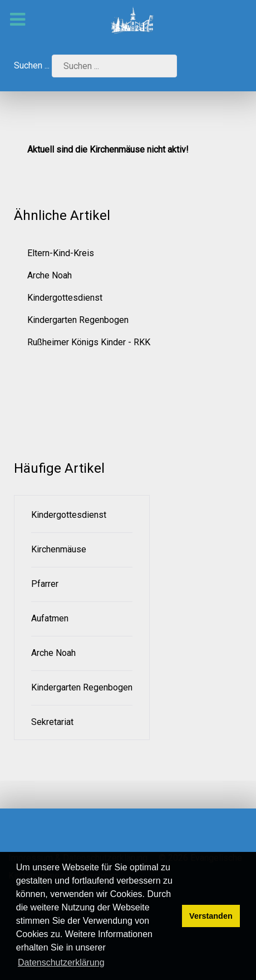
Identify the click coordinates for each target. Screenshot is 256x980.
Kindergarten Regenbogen (78, 320)
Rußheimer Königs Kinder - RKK (89, 342)
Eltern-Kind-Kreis (61, 253)
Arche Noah (50, 275)
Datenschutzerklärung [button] (61, 962)
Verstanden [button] (211, 916)
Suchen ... (32, 65)
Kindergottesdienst (65, 298)
